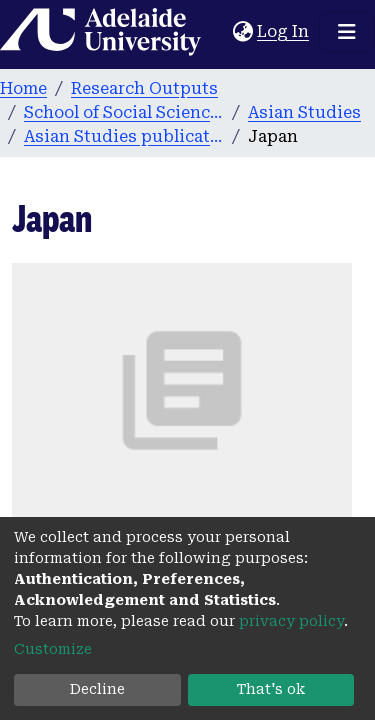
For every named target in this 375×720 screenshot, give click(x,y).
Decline (97, 689)
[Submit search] (217, 32)
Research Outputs (144, 88)
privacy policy (291, 621)
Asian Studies (304, 112)
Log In (284, 31)
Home (23, 88)
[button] (242, 32)
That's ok (271, 689)
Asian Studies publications (124, 136)
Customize (53, 649)
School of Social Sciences (124, 112)
